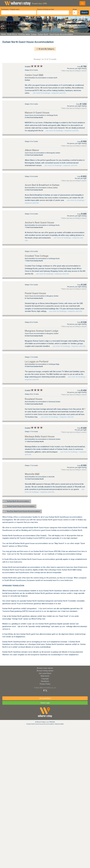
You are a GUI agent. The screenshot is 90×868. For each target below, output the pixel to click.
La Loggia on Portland (37, 362)
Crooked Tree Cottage (37, 256)
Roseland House (34, 399)
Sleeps (75, 9)
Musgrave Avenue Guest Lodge (42, 331)
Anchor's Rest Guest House (39, 223)
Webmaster (45, 676)
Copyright (45, 679)
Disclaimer (45, 681)
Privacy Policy (45, 684)
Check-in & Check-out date (45, 9)
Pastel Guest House (35, 293)
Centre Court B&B (34, 75)
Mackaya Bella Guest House (40, 437)
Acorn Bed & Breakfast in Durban (42, 185)
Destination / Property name (10, 9)
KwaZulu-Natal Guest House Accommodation (22, 512)
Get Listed (45, 673)
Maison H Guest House (37, 113)
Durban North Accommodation (17, 502)
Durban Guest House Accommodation (19, 507)
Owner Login (45, 703)
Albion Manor (32, 150)
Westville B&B (32, 474)
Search (85, 12)
